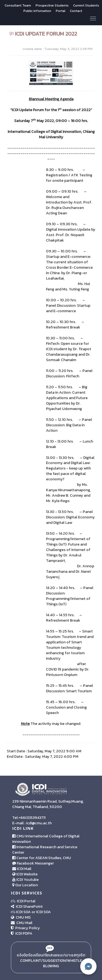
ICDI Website (25, 874)
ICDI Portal (23, 901)
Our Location (25, 885)
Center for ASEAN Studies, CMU (42, 858)
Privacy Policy (25, 928)
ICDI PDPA (22, 933)
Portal (61, 11)
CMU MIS (21, 917)
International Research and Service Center (45, 850)
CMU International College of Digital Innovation (46, 839)
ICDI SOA (23, 912)
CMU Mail (22, 923)
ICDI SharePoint (27, 907)
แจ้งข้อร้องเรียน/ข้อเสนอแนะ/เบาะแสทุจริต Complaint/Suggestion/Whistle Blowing (51, 957)
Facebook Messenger (33, 863)
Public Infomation (37, 11)
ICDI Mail (22, 869)
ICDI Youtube (25, 880)
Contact (76, 11)
